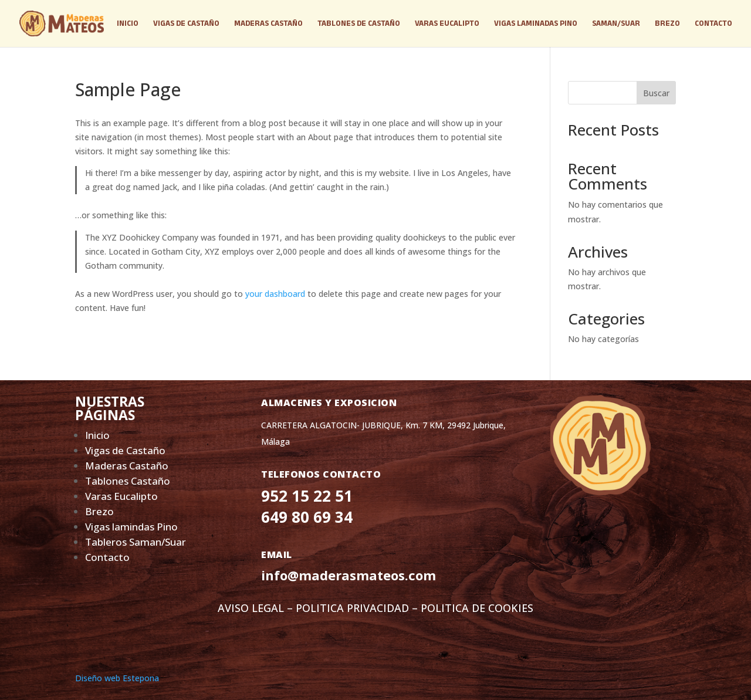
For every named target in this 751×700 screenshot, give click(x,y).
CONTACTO (713, 23)
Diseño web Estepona (117, 678)
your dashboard (275, 294)
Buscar (656, 93)
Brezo (99, 511)
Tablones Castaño (129, 481)
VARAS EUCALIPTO (447, 23)
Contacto (107, 557)
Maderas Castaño (127, 466)
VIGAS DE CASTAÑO (186, 23)
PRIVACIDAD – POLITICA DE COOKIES (440, 608)
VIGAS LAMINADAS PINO (536, 23)
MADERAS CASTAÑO (268, 23)
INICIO (128, 23)
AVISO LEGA (248, 608)
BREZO (667, 23)
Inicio (97, 435)
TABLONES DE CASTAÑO (359, 23)
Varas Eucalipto (121, 496)
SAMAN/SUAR (616, 23)
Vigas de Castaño (125, 450)
